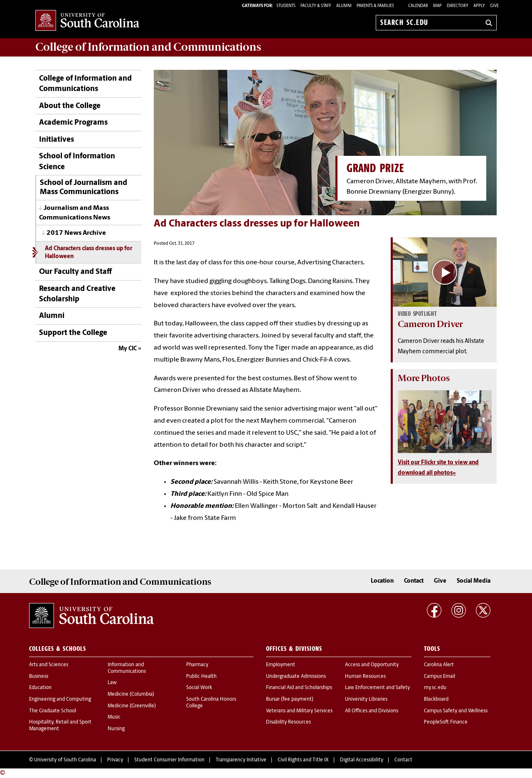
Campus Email (440, 677)
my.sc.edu (435, 688)
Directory (458, 6)
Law (112, 683)
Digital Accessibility (362, 760)
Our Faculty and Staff (75, 272)
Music (114, 717)
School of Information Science (77, 162)
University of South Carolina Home (87, 21)
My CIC (128, 349)
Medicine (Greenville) (132, 706)
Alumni (52, 316)
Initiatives (57, 140)
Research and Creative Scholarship (77, 294)
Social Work (199, 688)
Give (494, 6)
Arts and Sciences (49, 665)
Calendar (418, 6)
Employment (281, 665)
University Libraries (366, 699)
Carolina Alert (439, 665)
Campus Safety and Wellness (456, 711)
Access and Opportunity (372, 665)
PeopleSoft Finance (446, 722)
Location (382, 581)
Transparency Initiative (241, 760)
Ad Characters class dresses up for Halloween (89, 253)
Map (437, 6)
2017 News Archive (76, 233)
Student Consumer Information (169, 760)
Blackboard (436, 699)
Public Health (201, 677)
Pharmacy (197, 665)
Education (40, 688)
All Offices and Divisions (372, 711)
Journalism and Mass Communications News (75, 213)
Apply (479, 6)
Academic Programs (73, 123)
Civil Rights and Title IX (303, 760)
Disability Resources (288, 722)
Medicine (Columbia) (131, 694)
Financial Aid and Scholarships (299, 688)
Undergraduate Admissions (296, 677)
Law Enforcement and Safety (377, 688)
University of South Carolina (65, 760)
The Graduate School (53, 711)
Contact (414, 581)
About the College (70, 106)
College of (148, 47)
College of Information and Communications (85, 84)
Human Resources (365, 677)
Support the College (73, 333)
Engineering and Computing (60, 699)
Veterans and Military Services (299, 711)
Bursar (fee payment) (290, 699)
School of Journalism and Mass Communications (84, 188)
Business (39, 677)
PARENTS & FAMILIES (375, 6)
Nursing (116, 729)
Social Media (474, 581)
